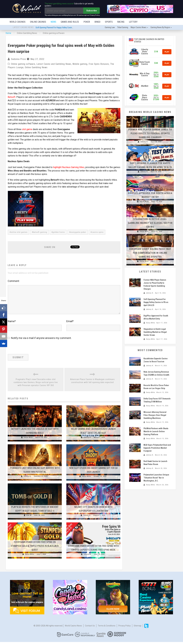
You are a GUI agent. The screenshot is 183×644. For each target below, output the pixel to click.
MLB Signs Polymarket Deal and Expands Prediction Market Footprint (157, 448)
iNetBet (145, 86)
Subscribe (92, 11)
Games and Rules (70, 22)
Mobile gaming (80, 64)
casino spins (98, 232)
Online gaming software (23, 64)
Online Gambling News (36, 68)
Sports (109, 22)
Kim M (29, 517)
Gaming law (110, 28)
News (53, 22)
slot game (27, 133)
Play (167, 52)
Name (12, 323)
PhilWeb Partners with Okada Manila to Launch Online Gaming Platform (156, 432)
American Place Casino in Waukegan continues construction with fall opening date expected (92, 383)
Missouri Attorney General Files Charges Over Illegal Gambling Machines (155, 415)
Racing (121, 22)
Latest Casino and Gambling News (54, 64)
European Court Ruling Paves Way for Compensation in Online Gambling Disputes (150, 253)
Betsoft (12, 97)
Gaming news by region (160, 28)
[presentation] (27, 350)
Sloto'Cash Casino (145, 63)
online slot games (19, 232)
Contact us (90, 628)
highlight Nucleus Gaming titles (68, 167)
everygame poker (78, 232)
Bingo (97, 22)
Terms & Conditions (107, 628)
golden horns (59, 232)
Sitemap (138, 628)
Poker (87, 22)
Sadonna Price (18, 59)
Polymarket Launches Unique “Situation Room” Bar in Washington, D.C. (156, 478)
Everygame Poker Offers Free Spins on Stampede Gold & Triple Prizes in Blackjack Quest (35, 548)
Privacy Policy (125, 628)
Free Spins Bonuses (99, 64)
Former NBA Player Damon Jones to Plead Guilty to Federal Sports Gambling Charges (150, 134)
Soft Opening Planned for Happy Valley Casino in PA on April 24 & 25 (63, 28)
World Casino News (73, 628)
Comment (13, 281)
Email (70, 323)
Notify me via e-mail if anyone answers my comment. (40, 340)
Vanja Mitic (28, 439)
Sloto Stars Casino (145, 98)
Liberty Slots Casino (145, 52)
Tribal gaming (123, 28)
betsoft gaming (40, 232)
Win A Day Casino (145, 75)
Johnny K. (87, 439)
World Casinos (18, 22)
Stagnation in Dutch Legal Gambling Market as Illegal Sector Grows (150, 223)
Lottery (133, 22)
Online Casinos (38, 22)
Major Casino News (139, 28)
